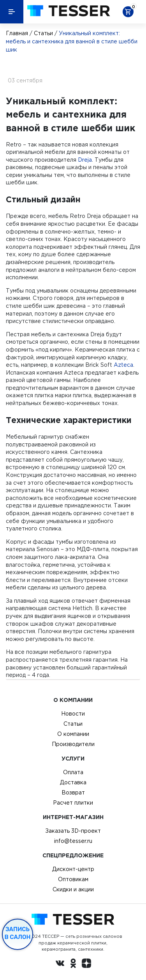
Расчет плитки (73, 803)
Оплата (73, 772)
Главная (17, 33)
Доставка (73, 782)
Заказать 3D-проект (73, 831)
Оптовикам (73, 879)
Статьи (43, 33)
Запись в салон (18, 933)
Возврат (73, 793)
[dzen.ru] (86, 964)
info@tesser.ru (73, 841)
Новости (73, 714)
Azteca (123, 365)
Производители (73, 744)
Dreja (85, 160)
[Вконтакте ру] (60, 964)
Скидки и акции (73, 889)
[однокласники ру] (73, 964)
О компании (73, 734)
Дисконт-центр (73, 869)
